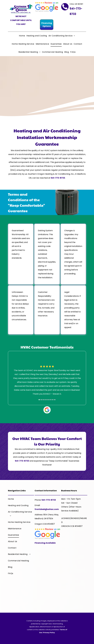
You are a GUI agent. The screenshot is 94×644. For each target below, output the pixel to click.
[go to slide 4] (45, 400)
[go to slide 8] (53, 400)
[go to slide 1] (39, 400)
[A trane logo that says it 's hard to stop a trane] (74, 566)
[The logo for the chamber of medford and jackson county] (74, 591)
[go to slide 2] (41, 400)
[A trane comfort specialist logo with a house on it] (74, 541)
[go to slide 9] (55, 400)
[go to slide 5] (47, 400)
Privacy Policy (49, 633)
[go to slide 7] (51, 400)
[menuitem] (22, 36)
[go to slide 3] (43, 400)
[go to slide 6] (49, 400)
